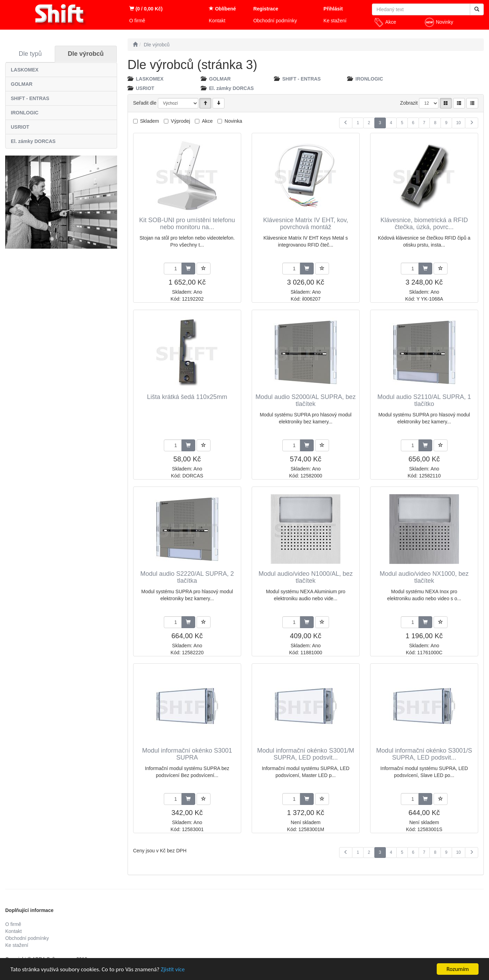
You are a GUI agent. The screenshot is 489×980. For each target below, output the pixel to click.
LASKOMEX (25, 70)
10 (459, 123)
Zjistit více (173, 969)
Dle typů (30, 54)
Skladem (150, 121)
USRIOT (20, 127)
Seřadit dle (145, 103)
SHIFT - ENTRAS (30, 98)
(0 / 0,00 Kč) (146, 9)
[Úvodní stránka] (135, 45)
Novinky (439, 22)
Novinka (233, 121)
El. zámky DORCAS (33, 141)
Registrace (266, 9)
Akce (385, 22)
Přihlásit (333, 9)
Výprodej (180, 121)
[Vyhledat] (477, 9)
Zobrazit (409, 103)
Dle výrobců (86, 54)
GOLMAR (22, 84)
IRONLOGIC (25, 113)
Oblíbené (222, 9)
